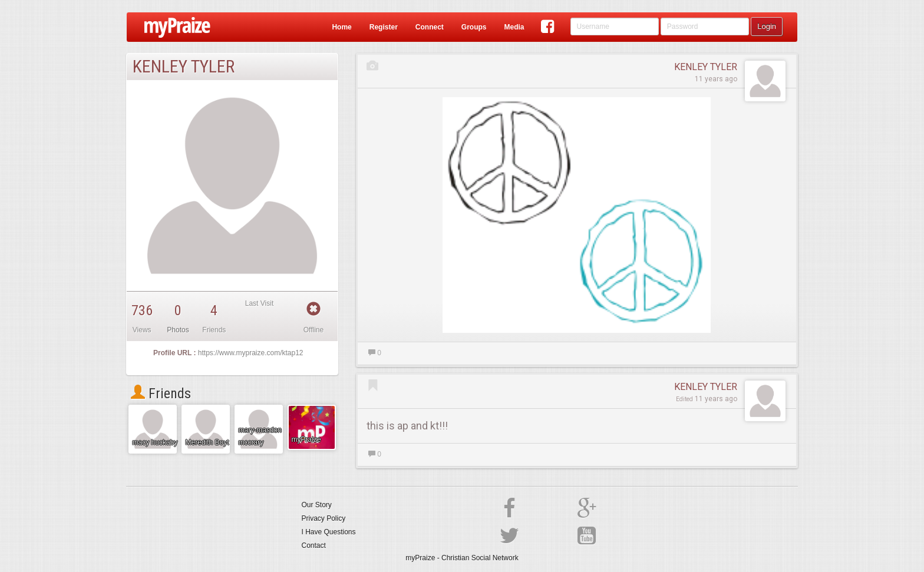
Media (514, 27)
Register (384, 27)
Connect (430, 27)
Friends (161, 394)
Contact (314, 545)
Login (767, 26)
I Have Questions (329, 532)
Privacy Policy (324, 518)
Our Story (317, 505)
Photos (178, 330)
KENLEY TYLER (706, 67)
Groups (474, 27)
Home (341, 27)
